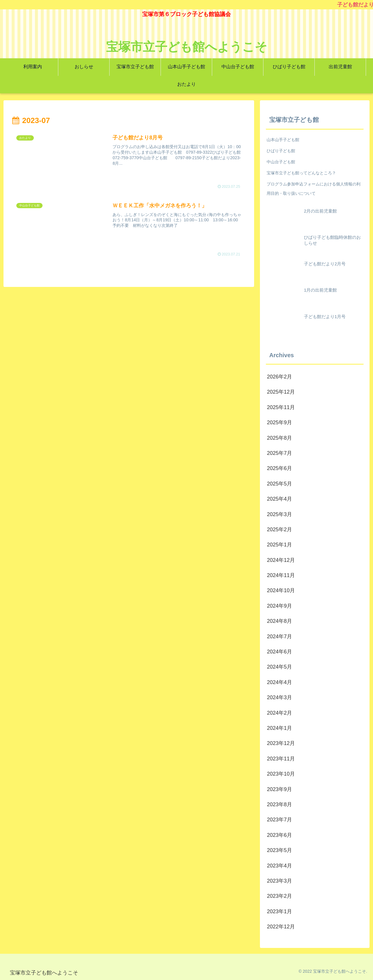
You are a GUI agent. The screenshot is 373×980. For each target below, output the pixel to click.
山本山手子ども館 (283, 140)
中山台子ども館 (281, 162)
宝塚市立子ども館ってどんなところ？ (301, 173)
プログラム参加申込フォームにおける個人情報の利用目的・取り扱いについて (314, 189)
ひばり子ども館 (281, 151)
